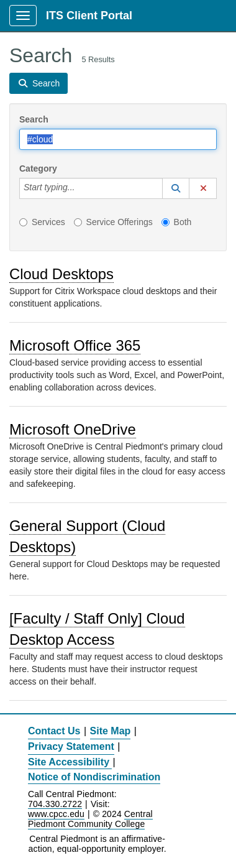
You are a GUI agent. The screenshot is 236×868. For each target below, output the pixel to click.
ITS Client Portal (89, 16)
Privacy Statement (71, 746)
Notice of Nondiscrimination (94, 777)
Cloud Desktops (61, 274)
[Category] (81, 188)
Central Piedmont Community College (90, 819)
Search (34, 119)
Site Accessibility (69, 762)
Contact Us (54, 731)
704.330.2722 (55, 804)
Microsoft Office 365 (75, 345)
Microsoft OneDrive (73, 429)
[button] (176, 188)
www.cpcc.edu (56, 814)
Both (177, 222)
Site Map (111, 731)
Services (42, 222)
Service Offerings (113, 222)
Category (38, 169)
